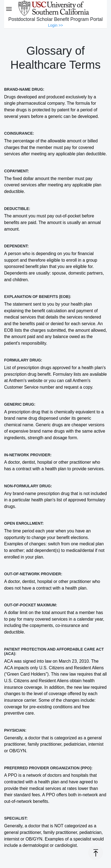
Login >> (56, 25)
